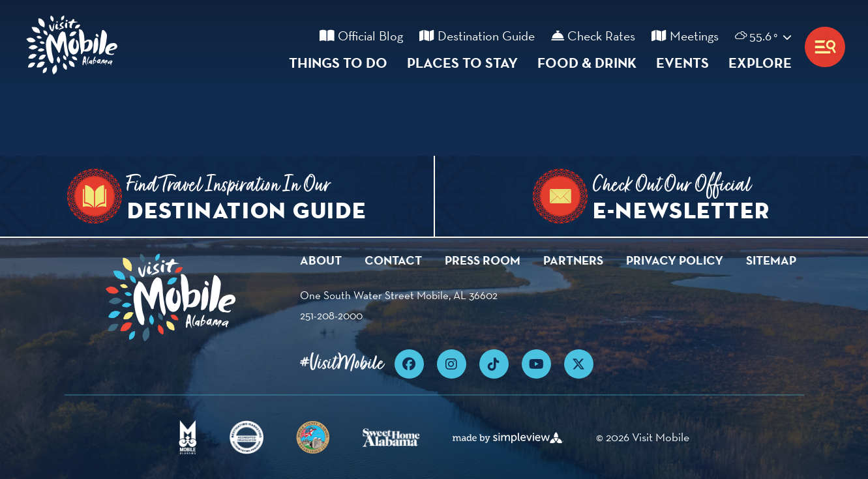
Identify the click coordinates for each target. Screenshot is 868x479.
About (321, 260)
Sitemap (771, 260)
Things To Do (338, 63)
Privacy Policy (675, 260)
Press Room (483, 260)
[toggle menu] (825, 47)
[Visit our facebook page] (409, 364)
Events (682, 63)
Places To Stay (462, 63)
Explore (760, 63)
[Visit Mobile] (75, 47)
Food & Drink (587, 63)
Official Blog (361, 36)
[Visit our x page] (579, 364)
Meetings (685, 36)
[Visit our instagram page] (452, 364)
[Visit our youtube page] (536, 364)
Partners (573, 260)
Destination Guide (477, 36)
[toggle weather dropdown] (755, 36)
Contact (393, 260)
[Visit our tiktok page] (494, 364)
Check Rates (593, 36)
